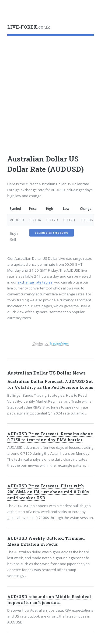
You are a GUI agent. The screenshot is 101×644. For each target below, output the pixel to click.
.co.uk (29, 27)
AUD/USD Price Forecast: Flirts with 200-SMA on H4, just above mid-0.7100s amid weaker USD (48, 492)
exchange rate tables (35, 282)
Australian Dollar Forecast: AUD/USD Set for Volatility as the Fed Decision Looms (50, 384)
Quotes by (50, 343)
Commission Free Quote (51, 233)
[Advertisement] (50, 92)
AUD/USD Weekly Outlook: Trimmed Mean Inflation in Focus (46, 541)
